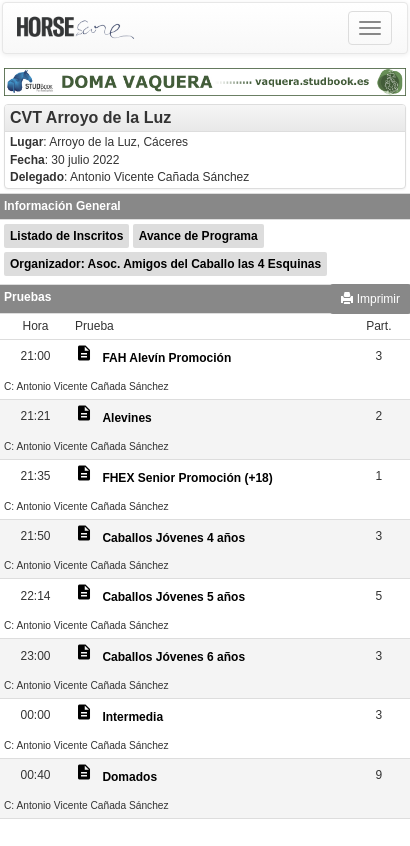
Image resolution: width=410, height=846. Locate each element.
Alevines (126, 418)
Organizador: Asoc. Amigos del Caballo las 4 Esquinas (165, 264)
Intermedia (132, 717)
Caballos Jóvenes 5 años (173, 597)
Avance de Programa (198, 236)
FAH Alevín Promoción (166, 358)
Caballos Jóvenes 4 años (173, 538)
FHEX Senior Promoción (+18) (187, 478)
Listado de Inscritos (66, 236)
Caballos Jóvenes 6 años (173, 657)
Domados (129, 777)
